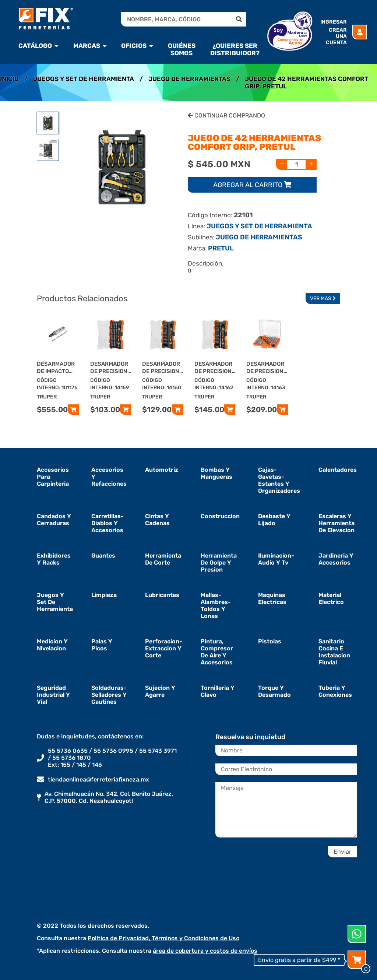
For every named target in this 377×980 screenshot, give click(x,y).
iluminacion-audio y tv (276, 559)
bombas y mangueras (216, 473)
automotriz (162, 470)
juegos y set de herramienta (55, 602)
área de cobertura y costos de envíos (205, 951)
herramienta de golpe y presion (219, 563)
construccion (220, 516)
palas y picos (102, 645)
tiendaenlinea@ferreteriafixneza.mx (98, 779)
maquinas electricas (272, 598)
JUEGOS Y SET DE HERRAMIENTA (84, 79)
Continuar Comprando (226, 115)
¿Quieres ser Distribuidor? (235, 49)
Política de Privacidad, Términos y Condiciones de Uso (163, 938)
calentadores (338, 470)
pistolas (270, 641)
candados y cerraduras (54, 520)
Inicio (9, 79)
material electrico (331, 598)
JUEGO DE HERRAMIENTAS (189, 79)
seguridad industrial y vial (53, 695)
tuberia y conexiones (335, 691)
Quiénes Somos (182, 49)
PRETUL (221, 248)
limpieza (104, 595)
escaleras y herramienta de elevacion (337, 523)
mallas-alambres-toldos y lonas (216, 605)
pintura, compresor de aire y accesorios (217, 652)
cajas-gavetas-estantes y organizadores (279, 480)
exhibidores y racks (54, 559)
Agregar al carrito (252, 185)
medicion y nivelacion (52, 645)
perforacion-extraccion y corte (164, 648)
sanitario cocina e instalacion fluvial (334, 652)
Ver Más (323, 298)
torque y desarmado (274, 691)
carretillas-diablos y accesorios (108, 523)
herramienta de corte (163, 559)
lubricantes (162, 595)
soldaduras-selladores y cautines (109, 695)
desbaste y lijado (274, 520)
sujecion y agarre (160, 691)
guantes (103, 556)
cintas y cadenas (157, 520)
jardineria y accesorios (336, 559)
